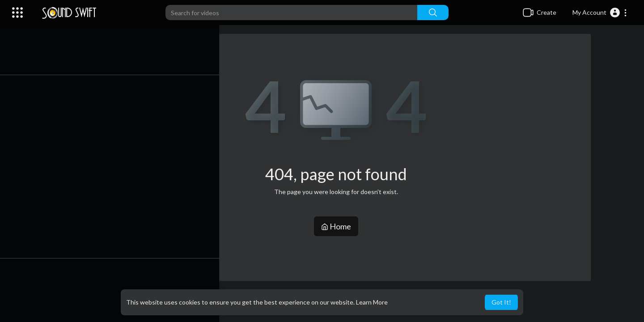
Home (340, 226)
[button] (600, 13)
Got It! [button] (501, 302)
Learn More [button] (372, 302)
